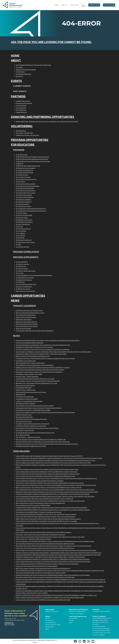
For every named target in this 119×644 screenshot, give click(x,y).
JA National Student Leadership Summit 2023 (31, 426)
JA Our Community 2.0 (23, 229)
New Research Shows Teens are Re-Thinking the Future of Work (37, 428)
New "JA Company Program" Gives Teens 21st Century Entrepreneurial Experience (43, 568)
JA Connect (20, 273)
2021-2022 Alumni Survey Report (27, 326)
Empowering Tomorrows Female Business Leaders (33, 410)
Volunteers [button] (50, 610)
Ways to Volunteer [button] (52, 611)
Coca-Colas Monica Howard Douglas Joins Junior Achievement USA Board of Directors (45, 548)
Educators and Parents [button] (78, 610)
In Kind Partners (21, 105)
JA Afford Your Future (23, 289)
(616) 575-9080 (9, 625)
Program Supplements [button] (77, 611)
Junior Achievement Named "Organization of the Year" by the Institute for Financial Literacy (46, 514)
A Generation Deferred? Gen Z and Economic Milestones (35, 331)
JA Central (19, 67)
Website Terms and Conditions (26, 70)
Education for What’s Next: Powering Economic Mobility (34, 347)
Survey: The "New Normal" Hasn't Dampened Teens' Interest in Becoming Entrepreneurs (45, 517)
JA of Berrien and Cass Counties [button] (100, 623)
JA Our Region (21, 236)
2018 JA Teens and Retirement (26, 317)
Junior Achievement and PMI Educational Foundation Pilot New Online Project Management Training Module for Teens (55, 460)
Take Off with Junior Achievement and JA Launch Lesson (35, 406)
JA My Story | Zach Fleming (25, 430)
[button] (67, 5)
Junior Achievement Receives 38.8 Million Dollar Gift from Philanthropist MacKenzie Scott (45, 476)
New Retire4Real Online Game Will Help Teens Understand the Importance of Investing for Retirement (50, 501)
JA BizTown (20, 164)
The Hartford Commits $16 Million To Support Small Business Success (39, 512)
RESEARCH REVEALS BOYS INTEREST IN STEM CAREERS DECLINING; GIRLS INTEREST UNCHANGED (50, 557)
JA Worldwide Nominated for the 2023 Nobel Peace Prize (35, 433)
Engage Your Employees (24, 103)
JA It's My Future (21, 213)
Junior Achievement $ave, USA (26, 284)
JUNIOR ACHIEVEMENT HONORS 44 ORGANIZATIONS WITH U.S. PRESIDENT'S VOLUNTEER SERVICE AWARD (53, 510)
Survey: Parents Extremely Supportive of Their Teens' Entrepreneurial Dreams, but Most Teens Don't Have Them (53, 562)
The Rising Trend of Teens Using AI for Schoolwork (32, 424)
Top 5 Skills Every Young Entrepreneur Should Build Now (35, 365)
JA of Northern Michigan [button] (101, 628)
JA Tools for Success (22, 247)
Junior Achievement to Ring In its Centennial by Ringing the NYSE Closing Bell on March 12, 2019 (48, 474)
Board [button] (47, 618)
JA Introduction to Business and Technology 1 (31, 209)
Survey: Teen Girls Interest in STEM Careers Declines (33, 539)
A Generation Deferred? (24, 388)
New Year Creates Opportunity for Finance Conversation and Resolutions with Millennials (45, 577)
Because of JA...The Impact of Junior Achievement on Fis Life (36, 383)
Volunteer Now (21, 131)
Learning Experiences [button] (78, 616)
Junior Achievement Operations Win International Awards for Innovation (40, 481)
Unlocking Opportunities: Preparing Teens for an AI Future (35, 379)
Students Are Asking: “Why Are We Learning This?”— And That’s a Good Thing (41, 354)
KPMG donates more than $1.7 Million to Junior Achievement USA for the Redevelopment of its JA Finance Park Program (56, 550)
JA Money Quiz (21, 266)
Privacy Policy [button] (32, 640)
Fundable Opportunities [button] (101, 611)
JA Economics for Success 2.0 (26, 184)
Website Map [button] (50, 640)
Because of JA (21, 394)
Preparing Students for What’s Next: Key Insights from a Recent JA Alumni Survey (43, 345)
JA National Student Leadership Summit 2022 (31, 446)
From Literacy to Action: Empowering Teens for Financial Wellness (38, 381)
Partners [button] (96, 610)
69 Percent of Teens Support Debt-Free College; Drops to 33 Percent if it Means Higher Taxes (47, 469)
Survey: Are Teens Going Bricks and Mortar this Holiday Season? (37, 566)
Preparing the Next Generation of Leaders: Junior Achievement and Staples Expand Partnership (48, 340)
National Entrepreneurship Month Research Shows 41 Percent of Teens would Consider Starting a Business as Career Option (57, 492)
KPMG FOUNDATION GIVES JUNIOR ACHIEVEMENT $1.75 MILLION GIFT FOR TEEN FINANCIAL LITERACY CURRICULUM (56, 595)
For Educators (23, 145)
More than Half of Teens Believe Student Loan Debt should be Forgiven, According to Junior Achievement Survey (54, 546)
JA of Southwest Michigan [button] (101, 631)
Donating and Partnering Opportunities (43, 117)
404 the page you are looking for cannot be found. (51, 42)
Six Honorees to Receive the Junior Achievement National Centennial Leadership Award (45, 544)
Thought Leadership (25, 306)
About (64, 5)
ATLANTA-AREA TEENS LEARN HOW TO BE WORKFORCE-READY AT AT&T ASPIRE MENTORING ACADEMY (51, 508)
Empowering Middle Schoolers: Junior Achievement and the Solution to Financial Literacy (45, 412)
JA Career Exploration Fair (24, 170)
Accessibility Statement (23, 74)
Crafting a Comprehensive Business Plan (29, 401)
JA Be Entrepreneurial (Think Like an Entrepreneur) (33, 161)
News (83, 5)
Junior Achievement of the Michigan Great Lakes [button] (102, 619)
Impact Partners (21, 112)
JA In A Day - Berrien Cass (24, 133)
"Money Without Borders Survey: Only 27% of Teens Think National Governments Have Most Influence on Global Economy (56, 478)
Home (57, 5)
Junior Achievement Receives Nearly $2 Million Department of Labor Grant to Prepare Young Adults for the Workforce (55, 496)
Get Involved (109, 5)
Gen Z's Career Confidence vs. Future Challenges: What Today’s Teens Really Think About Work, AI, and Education (53, 352)
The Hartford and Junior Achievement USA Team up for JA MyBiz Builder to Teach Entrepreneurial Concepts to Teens (55, 490)
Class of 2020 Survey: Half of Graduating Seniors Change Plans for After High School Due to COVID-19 (49, 456)
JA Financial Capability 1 (24, 200)
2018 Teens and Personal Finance (27, 324)
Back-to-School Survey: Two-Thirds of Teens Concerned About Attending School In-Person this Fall (49, 487)
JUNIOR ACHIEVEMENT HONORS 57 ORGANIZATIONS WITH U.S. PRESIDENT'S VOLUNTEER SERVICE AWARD (53, 559)
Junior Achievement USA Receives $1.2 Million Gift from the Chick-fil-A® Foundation (43, 532)
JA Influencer (20, 282)
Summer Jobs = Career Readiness (27, 376)
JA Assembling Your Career (25, 278)
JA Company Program (23, 177)
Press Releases (21, 451)
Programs (74, 5)
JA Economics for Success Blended (27, 186)
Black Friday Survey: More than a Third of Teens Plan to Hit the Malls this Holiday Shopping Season (48, 519)
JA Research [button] (50, 621)
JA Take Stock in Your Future (25, 242)
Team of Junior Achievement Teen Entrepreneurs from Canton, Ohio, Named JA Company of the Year (50, 537)
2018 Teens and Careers (24, 319)
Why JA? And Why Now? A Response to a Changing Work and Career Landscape (43, 442)
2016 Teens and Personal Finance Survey (29, 310)
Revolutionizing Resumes (24, 417)
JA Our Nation (20, 233)
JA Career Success (22, 175)
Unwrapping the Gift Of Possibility (27, 399)
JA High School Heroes (23, 206)
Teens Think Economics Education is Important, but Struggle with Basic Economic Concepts (46, 521)
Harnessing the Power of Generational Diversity (31, 419)
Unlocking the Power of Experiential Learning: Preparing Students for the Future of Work (45, 358)
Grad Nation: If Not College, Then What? (29, 374)
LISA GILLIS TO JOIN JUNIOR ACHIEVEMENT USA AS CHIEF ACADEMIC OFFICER (43, 600)
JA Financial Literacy (22, 204)
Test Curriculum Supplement (25, 291)
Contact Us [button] (9, 623)
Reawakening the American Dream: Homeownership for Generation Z (39, 372)
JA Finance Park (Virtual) (24, 195)
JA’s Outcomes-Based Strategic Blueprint (30, 343)
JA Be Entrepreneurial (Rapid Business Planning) (32, 159)
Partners (18, 96)
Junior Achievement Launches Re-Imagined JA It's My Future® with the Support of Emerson (47, 472)
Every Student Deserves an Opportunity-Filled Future (33, 65)
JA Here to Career (22, 269)
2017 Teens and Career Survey (26, 315)
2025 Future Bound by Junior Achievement (30, 363)
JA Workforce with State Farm (26, 361)
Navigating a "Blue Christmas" (26, 403)
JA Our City (19, 227)
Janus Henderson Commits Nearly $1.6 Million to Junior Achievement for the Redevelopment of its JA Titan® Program (55, 541)
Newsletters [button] (50, 627)
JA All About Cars (21, 155)
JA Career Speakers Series (24, 173)
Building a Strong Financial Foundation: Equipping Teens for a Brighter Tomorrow (43, 367)
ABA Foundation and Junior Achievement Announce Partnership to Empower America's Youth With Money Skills (53, 463)
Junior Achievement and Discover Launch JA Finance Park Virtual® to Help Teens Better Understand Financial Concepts (56, 485)
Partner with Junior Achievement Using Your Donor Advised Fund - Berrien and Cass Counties (47, 121)
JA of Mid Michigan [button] (99, 626)
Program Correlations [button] (76, 614)
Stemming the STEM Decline (25, 385)
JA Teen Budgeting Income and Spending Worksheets (34, 275)
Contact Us (19, 76)
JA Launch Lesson (22, 218)
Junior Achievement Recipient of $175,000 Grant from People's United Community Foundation (47, 564)
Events (16, 81)
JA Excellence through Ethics (25, 191)
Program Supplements (26, 257)
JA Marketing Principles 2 (24, 222)
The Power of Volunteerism (25, 397)
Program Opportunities (30, 140)
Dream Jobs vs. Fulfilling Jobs (26, 390)
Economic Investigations (24, 287)
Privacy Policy (20, 72)
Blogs (16, 336)
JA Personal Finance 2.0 (24, 240)
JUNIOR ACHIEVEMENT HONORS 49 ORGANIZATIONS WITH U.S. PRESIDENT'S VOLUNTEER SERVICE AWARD (53, 494)
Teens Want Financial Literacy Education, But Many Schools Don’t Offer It (40, 370)
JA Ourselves (20, 238)
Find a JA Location (99, 635)
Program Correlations (26, 252)
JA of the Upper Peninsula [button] (102, 633)
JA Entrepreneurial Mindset (25, 188)
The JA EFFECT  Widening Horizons (28, 437)
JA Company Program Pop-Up (26, 179)
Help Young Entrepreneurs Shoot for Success (31, 392)
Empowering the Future (24, 421)
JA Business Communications (26, 168)
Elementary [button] (73, 618)
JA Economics (20, 182)
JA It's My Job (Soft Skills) (24, 215)
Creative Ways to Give (23, 101)
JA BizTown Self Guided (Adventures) (28, 166)
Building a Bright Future (24, 415)
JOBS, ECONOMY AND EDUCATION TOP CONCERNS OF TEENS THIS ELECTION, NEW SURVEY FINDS (50, 598)
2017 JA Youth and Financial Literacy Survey (30, 313)
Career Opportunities (28, 296)
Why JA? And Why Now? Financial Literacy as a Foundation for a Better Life (41, 439)
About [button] (48, 616)
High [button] (71, 623)
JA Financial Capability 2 (24, 202)
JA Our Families (21, 231)
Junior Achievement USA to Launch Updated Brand (33, 505)
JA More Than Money (23, 224)
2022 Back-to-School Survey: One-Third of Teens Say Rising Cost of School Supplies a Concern (47, 444)
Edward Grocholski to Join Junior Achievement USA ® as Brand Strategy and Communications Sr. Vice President (53, 575)
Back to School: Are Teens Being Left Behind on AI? (33, 356)
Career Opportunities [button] (53, 625)
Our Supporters (21, 108)
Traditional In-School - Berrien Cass (27, 135)
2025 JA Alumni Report (23, 328)
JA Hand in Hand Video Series (26, 271)
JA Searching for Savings (24, 280)
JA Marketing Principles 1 (24, 220)
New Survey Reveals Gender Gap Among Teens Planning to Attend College (41, 573)
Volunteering (22, 126)
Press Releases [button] (50, 623)
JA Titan (18, 244)
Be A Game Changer (23, 435)
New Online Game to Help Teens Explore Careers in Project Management (40, 503)
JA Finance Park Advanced (25, 197)
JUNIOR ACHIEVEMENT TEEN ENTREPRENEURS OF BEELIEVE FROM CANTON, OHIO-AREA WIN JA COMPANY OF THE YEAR (58, 555)
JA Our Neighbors (22, 262)
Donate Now (94, 5)
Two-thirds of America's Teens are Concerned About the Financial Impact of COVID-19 (44, 499)
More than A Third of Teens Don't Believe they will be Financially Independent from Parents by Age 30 (50, 483)
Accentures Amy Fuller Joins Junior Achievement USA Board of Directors (40, 535)
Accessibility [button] (41, 640)
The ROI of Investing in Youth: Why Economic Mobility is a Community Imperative (43, 349)
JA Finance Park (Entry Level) (25, 193)
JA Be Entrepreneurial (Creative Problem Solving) (32, 157)
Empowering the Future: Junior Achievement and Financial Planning (39, 408)
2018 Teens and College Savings (26, 322)
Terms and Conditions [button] (19, 640)
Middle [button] (71, 621)
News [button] (47, 629)
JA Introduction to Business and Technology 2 (31, 211)
